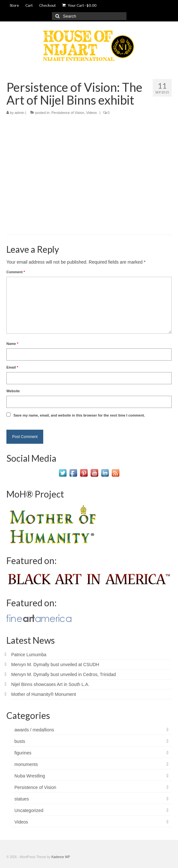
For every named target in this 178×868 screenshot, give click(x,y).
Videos (91, 113)
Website (13, 391)
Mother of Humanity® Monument (44, 694)
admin (20, 113)
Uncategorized (29, 810)
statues (22, 799)
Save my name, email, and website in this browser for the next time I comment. (79, 415)
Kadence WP (61, 857)
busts (20, 741)
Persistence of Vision (68, 113)
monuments (26, 764)
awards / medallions (34, 730)
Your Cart (79, 5)
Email (12, 367)
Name (12, 344)
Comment (16, 272)
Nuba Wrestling (30, 776)
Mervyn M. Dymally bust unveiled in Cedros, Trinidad (64, 674)
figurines (23, 753)
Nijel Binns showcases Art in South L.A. (50, 684)
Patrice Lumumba (29, 655)
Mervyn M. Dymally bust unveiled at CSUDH (55, 665)
